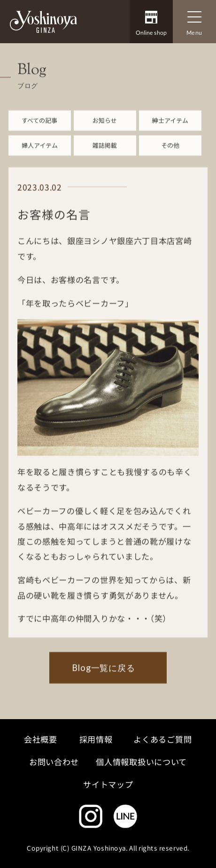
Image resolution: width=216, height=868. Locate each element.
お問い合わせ (54, 762)
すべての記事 (39, 126)
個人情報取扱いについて (142, 762)
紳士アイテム (170, 126)
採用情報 (96, 739)
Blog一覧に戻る (104, 674)
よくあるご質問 (163, 739)
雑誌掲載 (105, 151)
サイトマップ (108, 785)
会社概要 (41, 739)
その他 (170, 151)
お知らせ (105, 126)
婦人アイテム (40, 151)
